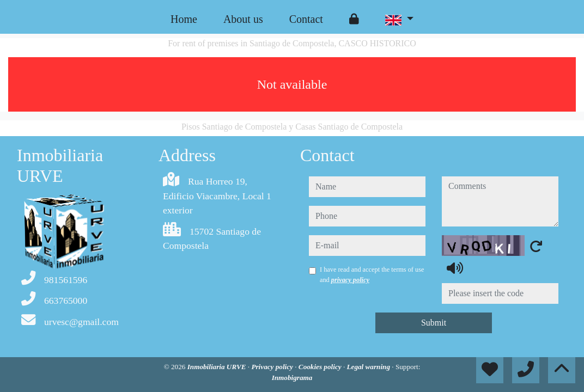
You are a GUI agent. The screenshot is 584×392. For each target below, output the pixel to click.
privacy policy (350, 280)
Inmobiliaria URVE (218, 367)
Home (184, 19)
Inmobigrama (292, 378)
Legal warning (369, 367)
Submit (434, 323)
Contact (306, 19)
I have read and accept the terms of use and (372, 274)
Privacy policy (273, 367)
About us (243, 19)
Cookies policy (321, 367)
